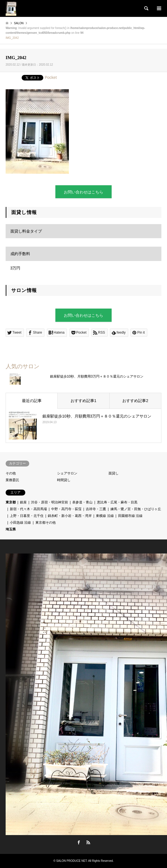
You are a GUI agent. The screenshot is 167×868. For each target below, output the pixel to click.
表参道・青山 (82, 502)
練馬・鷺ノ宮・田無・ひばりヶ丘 (136, 509)
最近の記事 (32, 401)
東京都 (11, 502)
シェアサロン (67, 473)
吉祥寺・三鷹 (96, 509)
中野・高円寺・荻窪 (66, 509)
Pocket (51, 77)
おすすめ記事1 (83, 401)
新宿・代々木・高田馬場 (28, 509)
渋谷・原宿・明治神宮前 (49, 502)
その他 (11, 473)
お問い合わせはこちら (83, 192)
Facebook (79, 842)
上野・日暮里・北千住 (27, 516)
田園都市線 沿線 (130, 516)
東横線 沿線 (105, 516)
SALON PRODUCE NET (71, 861)
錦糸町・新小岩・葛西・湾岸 (70, 516)
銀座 (23, 502)
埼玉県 (11, 529)
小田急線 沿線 (20, 523)
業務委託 (12, 480)
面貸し (114, 473)
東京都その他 (46, 523)
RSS (88, 842)
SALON (19, 23)
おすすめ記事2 (135, 401)
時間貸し (64, 480)
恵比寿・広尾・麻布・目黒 (117, 502)
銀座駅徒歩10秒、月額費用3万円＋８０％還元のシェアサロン (97, 376)
